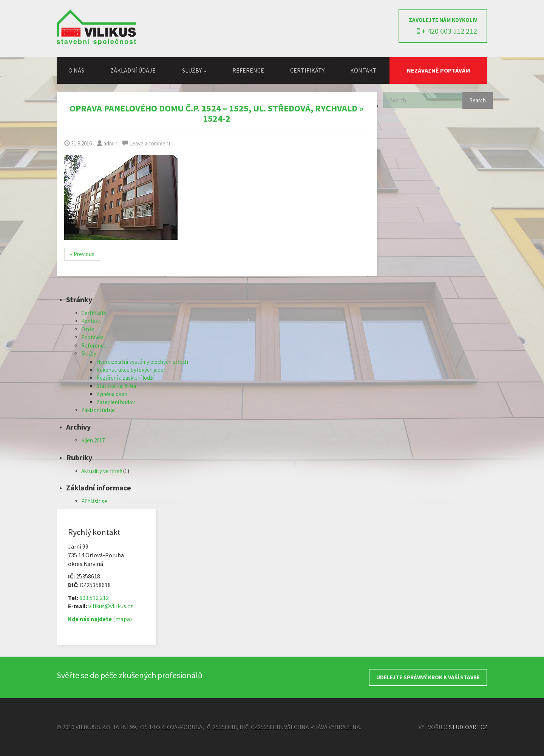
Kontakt (363, 70)
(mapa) (100, 619)
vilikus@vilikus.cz (111, 606)
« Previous (82, 254)
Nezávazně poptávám (438, 70)
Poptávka (92, 337)
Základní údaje (133, 70)
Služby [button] (194, 70)
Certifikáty (307, 70)
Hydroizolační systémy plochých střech (142, 362)
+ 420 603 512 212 (447, 31)
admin (107, 143)
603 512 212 (94, 598)
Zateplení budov (116, 402)
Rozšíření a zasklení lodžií (125, 378)
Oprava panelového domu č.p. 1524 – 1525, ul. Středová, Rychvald (213, 108)
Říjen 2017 (93, 440)
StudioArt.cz (468, 727)
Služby (89, 353)
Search (478, 100)
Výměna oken (112, 394)
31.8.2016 (78, 143)
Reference (248, 70)
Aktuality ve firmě (102, 471)
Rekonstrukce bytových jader (131, 370)
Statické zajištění (116, 386)
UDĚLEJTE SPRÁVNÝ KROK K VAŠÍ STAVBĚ (428, 677)
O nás (76, 70)
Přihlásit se (94, 501)
